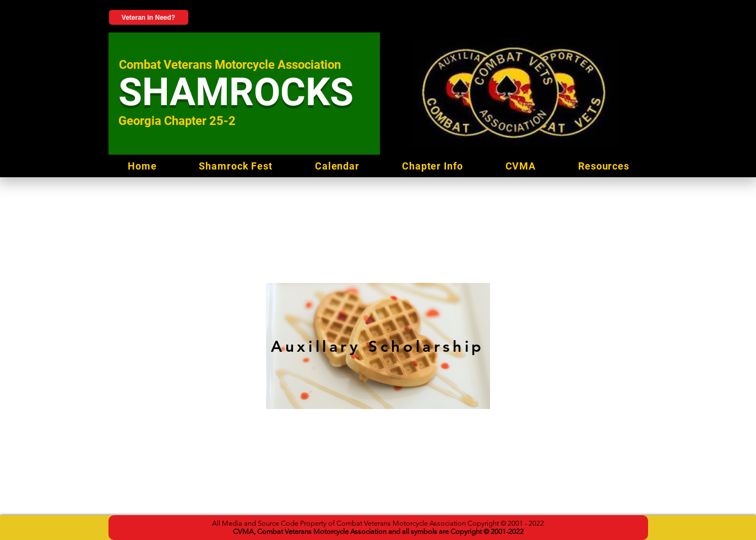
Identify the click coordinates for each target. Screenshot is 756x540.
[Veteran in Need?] (149, 17)
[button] (604, 166)
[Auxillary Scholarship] (378, 346)
